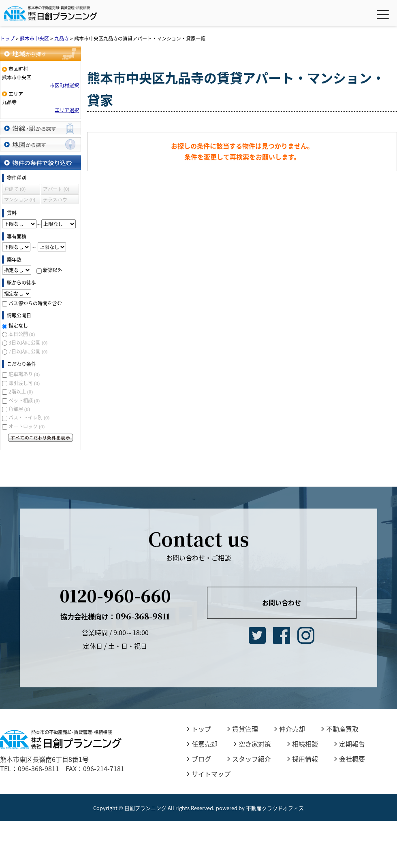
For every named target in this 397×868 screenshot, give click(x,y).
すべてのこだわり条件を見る (41, 438)
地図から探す (41, 144)
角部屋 (19, 409)
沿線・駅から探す (41, 128)
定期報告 (350, 744)
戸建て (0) (15, 189)
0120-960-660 (115, 596)
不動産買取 (340, 729)
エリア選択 (67, 110)
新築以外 (53, 270)
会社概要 (350, 759)
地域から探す (41, 54)
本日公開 (22, 334)
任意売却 (202, 744)
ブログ (199, 759)
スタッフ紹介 (249, 759)
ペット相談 (24, 400)
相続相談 (303, 744)
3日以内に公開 (28, 343)
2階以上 (21, 391)
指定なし (18, 325)
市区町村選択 (64, 85)
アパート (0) (56, 189)
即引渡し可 (24, 383)
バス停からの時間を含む (35, 303)
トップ (199, 729)
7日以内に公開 (28, 351)
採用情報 (303, 759)
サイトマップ (209, 774)
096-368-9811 (115, 616)
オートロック (27, 426)
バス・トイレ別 (29, 417)
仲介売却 (290, 729)
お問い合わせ (282, 602)
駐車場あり (24, 374)
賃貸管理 (243, 729)
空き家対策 (252, 744)
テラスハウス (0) (55, 200)
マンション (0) (20, 200)
